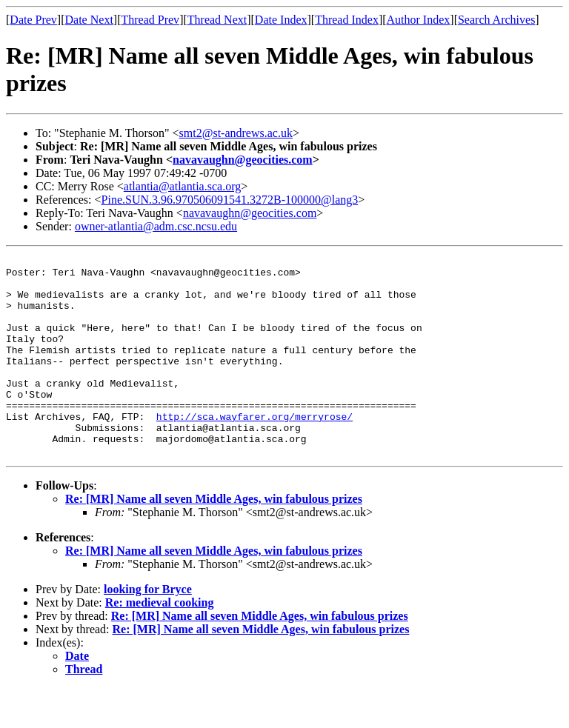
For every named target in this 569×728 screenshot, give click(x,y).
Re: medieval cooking (160, 642)
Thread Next (217, 20)
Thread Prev (150, 20)
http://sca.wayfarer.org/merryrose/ (254, 450)
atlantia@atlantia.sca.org (182, 186)
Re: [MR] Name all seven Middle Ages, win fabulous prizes (214, 539)
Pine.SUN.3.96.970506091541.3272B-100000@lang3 (230, 200)
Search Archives (496, 20)
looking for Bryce (148, 629)
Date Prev (33, 20)
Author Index (419, 20)
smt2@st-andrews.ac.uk (236, 133)
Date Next (89, 20)
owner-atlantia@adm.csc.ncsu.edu (156, 226)
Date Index (281, 20)
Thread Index (347, 20)
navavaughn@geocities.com (243, 160)
